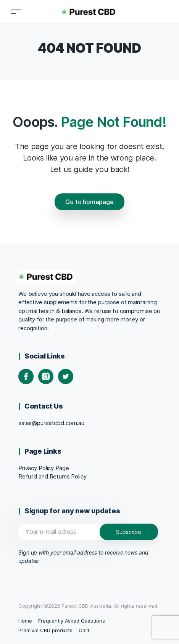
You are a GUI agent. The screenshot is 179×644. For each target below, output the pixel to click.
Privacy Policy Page (44, 468)
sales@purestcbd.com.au (51, 423)
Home (25, 621)
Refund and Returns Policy (52, 476)
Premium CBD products (45, 630)
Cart (84, 630)
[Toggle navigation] (16, 12)
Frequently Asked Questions (72, 621)
